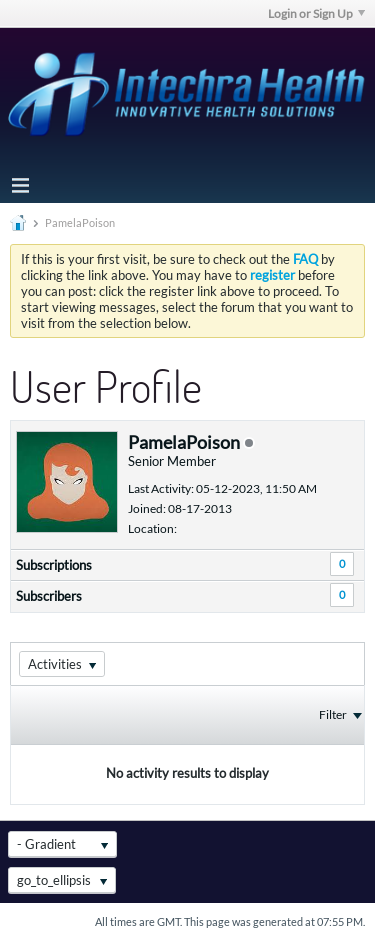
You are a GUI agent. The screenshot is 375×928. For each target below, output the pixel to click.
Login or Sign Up (316, 13)
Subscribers (49, 596)
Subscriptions (54, 565)
